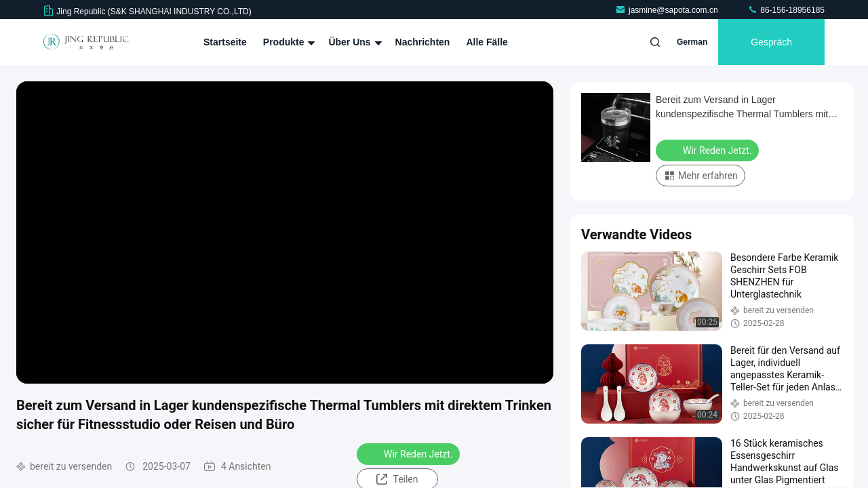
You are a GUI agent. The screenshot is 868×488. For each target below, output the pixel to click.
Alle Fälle (487, 42)
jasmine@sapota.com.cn (668, 10)
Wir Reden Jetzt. (410, 453)
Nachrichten (423, 42)
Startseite (225, 42)
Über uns (353, 42)
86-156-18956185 (786, 10)
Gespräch (771, 42)
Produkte (288, 42)
